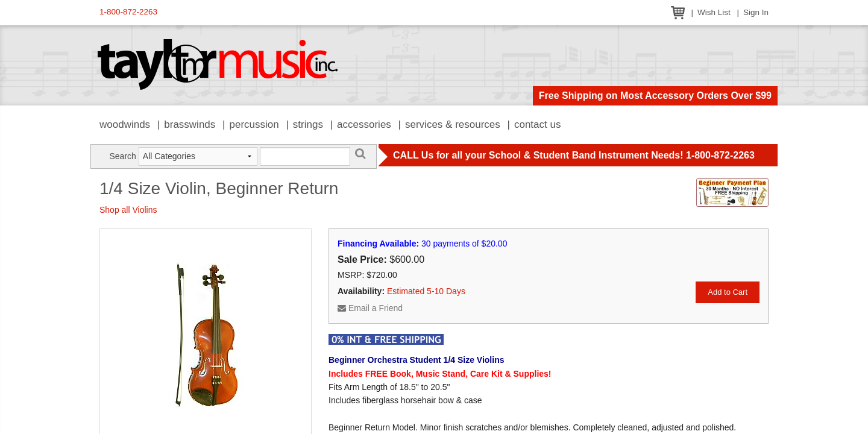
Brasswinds (190, 124)
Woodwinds (125, 124)
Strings (308, 124)
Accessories (364, 124)
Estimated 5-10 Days (426, 291)
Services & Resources (453, 124)
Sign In (756, 12)
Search (122, 156)
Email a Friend (370, 308)
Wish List (714, 12)
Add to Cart (728, 292)
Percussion (254, 124)
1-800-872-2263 (128, 12)
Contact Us (538, 124)
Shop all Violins (128, 210)
